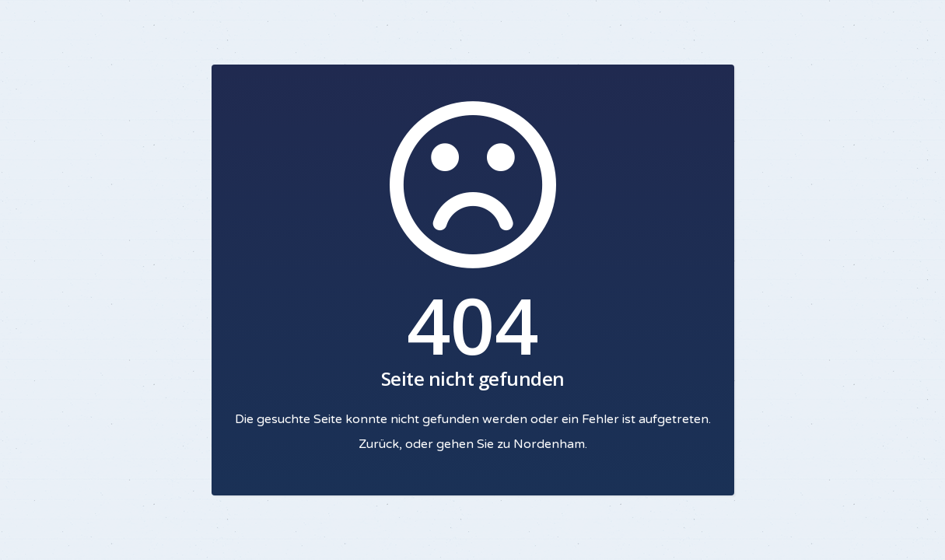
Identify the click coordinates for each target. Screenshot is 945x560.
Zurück (379, 444)
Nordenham (549, 444)
